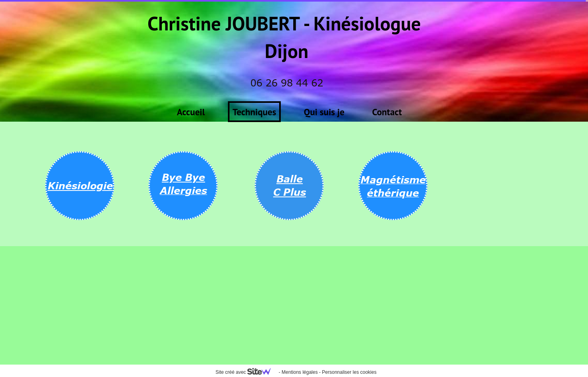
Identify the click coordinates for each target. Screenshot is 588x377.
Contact (387, 112)
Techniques (255, 112)
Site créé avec (246, 372)
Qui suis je (324, 112)
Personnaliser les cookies (349, 372)
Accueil (191, 112)
